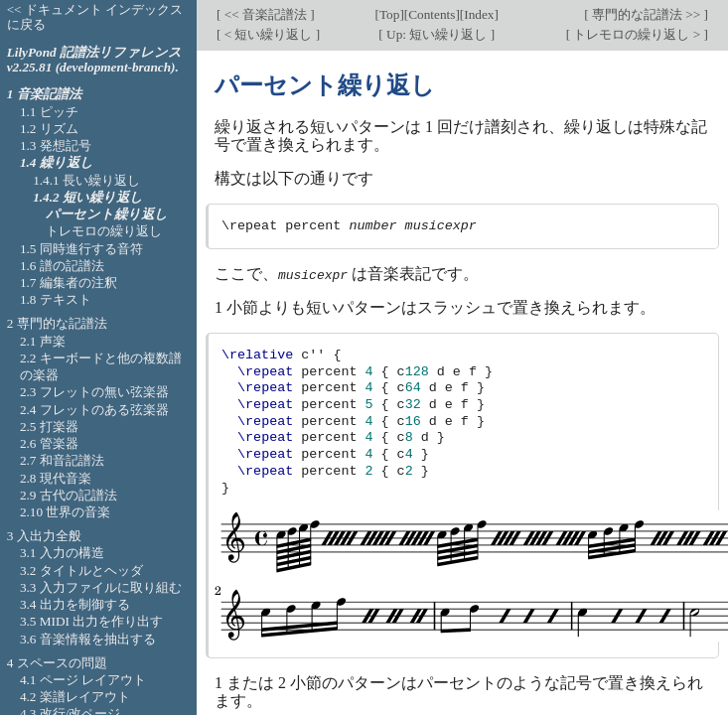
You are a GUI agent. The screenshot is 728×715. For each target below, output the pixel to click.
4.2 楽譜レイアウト (75, 697)
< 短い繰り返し (268, 34)
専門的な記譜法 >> (647, 14)
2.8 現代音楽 (56, 478)
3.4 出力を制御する (75, 604)
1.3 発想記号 (56, 145)
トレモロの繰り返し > (637, 34)
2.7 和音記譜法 (62, 460)
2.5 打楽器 (49, 427)
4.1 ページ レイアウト (83, 680)
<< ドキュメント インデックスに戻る (95, 17)
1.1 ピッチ (49, 112)
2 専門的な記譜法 (57, 323)
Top (389, 14)
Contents (432, 14)
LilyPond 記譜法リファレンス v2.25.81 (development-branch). (94, 60)
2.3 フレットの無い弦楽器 (94, 392)
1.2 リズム (49, 129)
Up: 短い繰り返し (437, 34)
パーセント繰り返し (107, 214)
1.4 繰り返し (57, 162)
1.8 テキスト (56, 299)
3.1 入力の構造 (62, 553)
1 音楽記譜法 (44, 94)
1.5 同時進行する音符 (81, 249)
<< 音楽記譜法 (265, 14)
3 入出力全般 (44, 536)
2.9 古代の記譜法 (69, 495)
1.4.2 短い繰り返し (88, 197)
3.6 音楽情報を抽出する (88, 639)
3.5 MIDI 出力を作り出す (91, 621)
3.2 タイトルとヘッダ (81, 571)
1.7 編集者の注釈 (69, 283)
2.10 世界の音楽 (66, 512)
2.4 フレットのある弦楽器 (94, 410)
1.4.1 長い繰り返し (86, 180)
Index (479, 14)
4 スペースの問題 (57, 663)
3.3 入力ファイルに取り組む (101, 587)
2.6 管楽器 (49, 443)
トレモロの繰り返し (104, 231)
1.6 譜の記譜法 (62, 266)
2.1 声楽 (43, 341)
